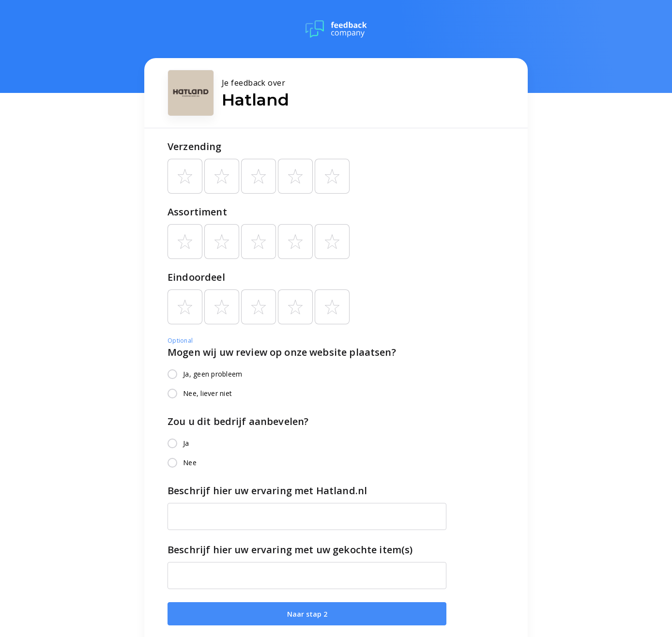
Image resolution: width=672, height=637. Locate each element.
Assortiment (197, 212)
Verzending (195, 146)
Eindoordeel (196, 277)
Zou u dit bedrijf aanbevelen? (238, 421)
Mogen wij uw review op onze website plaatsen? (282, 352)
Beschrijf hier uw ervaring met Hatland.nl (267, 491)
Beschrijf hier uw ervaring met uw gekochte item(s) (290, 550)
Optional (180, 341)
